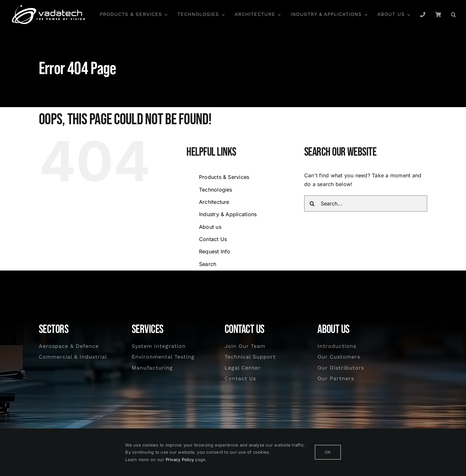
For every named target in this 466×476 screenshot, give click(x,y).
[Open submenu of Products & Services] (165, 15)
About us (210, 227)
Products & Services (224, 177)
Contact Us (213, 239)
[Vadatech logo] (49, 7)
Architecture (214, 202)
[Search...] (366, 204)
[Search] (312, 204)
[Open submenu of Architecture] (278, 15)
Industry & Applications (228, 214)
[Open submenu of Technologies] (222, 15)
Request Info (215, 251)
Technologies (216, 190)
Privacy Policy (180, 459)
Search (208, 264)
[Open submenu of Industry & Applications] (365, 15)
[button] (454, 15)
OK (328, 452)
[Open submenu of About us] (408, 15)
